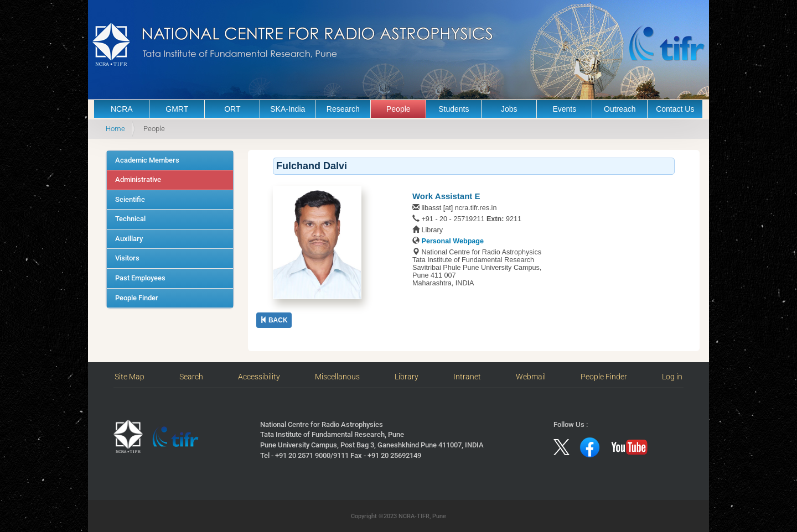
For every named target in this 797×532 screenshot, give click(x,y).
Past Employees (140, 278)
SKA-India (288, 109)
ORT (232, 109)
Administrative (138, 179)
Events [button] (564, 109)
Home (115, 129)
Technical (130, 219)
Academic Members (147, 160)
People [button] (398, 109)
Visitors (127, 258)
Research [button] (343, 109)
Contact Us (675, 109)
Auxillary (129, 239)
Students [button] (454, 109)
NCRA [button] (122, 109)
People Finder (137, 298)
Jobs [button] (509, 109)
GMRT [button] (177, 109)
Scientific (130, 199)
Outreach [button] (620, 109)
